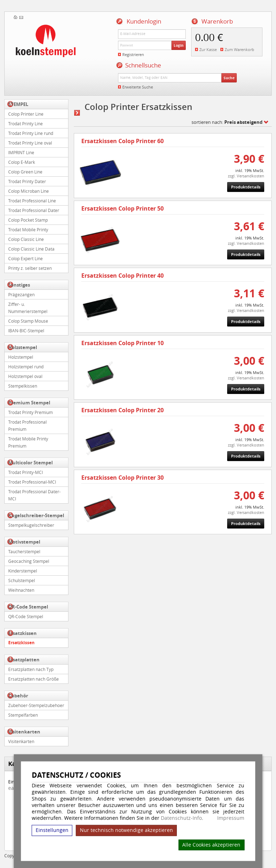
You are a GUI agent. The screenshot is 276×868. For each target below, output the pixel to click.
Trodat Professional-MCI (32, 482)
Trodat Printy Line (25, 123)
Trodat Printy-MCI (25, 472)
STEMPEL (18, 104)
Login (179, 45)
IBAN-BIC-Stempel (26, 330)
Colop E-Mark (22, 162)
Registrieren (133, 54)
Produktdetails (246, 187)
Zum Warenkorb (239, 49)
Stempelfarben (23, 715)
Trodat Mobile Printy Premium (28, 442)
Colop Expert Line (25, 258)
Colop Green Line (25, 172)
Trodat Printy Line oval (30, 143)
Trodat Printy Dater (27, 181)
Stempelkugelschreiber (31, 525)
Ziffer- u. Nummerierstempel (28, 308)
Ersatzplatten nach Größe (34, 679)
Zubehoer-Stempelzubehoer (36, 705)
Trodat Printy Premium (30, 412)
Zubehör (18, 696)
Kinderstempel (23, 571)
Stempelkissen (23, 386)
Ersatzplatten (24, 660)
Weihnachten (21, 590)
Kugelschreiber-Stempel (36, 515)
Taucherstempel (24, 551)
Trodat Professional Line (32, 201)
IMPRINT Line (21, 152)
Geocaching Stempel (29, 561)
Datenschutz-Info (181, 818)
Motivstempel (24, 542)
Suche (229, 78)
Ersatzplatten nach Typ (31, 669)
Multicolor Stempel (30, 463)
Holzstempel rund (26, 367)
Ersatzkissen (22, 633)
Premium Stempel (29, 403)
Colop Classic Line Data (31, 249)
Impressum (231, 818)
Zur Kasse (208, 49)
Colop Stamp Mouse (28, 321)
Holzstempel (23, 347)
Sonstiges (19, 285)
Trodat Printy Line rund (31, 133)
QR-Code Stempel (28, 607)
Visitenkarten (24, 732)
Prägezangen (21, 294)
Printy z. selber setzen (30, 268)
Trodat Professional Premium (27, 425)
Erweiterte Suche (138, 87)
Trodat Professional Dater (34, 210)
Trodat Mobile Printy (28, 229)
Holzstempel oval (25, 376)
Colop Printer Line (26, 114)
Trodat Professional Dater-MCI (34, 495)
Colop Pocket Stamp (28, 220)
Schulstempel (22, 580)
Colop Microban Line (29, 191)
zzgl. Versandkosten (246, 176)
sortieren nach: (227, 122)
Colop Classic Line (26, 239)
